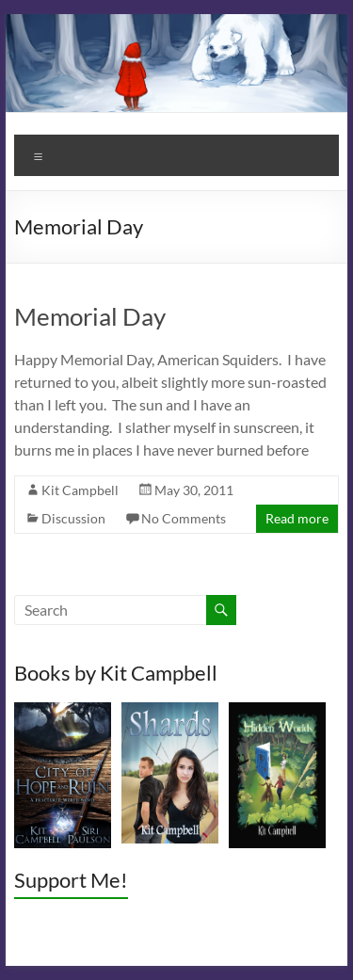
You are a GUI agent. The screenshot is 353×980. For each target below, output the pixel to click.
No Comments (184, 518)
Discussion (73, 518)
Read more (297, 518)
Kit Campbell (80, 490)
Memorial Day (90, 316)
